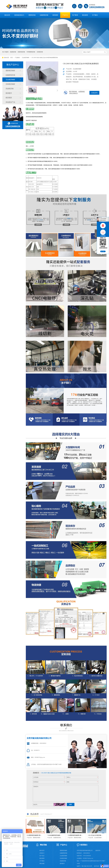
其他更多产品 (10, 102)
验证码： (36, 805)
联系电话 (36, 782)
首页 (12, 58)
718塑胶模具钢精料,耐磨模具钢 (77, 835)
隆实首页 (7, 15)
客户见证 (42, 856)
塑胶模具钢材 (10, 71)
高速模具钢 (10, 89)
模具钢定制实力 (19, 15)
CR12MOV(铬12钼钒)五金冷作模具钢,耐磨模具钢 (45, 58)
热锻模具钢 (13, 52)
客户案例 (75, 15)
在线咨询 (94, 93)
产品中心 (65, 15)
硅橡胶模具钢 (44, 15)
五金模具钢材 (26, 58)
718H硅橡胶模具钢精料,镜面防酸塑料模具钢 (61, 835)
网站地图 (42, 864)
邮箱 (68, 782)
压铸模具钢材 (10, 84)
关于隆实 (95, 15)
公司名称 (36, 777)
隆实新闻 (85, 15)
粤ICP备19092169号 (87, 866)
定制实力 (42, 853)
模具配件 (9, 93)
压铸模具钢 (40, 52)
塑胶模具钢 (32, 15)
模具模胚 (55, 15)
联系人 (69, 777)
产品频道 (17, 58)
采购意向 (36, 787)
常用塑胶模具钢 (31, 52)
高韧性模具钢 (21, 52)
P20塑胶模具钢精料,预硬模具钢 (36, 835)
